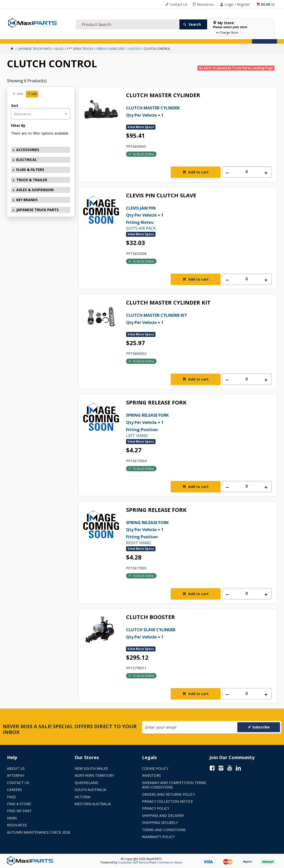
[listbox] (40, 114)
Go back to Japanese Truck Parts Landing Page (236, 68)
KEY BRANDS (145, 37)
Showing (27, 81)
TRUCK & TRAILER (89, 37)
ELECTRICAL (40, 37)
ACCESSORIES (18, 37)
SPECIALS (165, 37)
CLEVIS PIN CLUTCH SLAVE (161, 196)
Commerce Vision (170, 862)
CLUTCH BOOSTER (150, 617)
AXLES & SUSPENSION (119, 37)
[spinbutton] (247, 172)
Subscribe (261, 727)
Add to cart (198, 172)
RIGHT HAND (192, 532)
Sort (14, 106)
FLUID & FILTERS (63, 37)
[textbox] (128, 19)
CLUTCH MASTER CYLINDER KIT (168, 303)
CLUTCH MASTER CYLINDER (163, 95)
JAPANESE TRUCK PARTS (37, 210)
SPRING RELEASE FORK (156, 403)
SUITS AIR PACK (192, 218)
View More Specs (141, 127)
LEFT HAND (192, 425)
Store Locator (187, 37)
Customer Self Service (134, 862)
